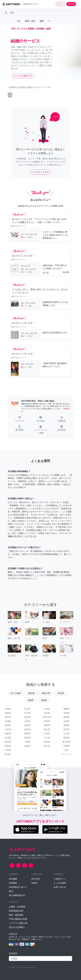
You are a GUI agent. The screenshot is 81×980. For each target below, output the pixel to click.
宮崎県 (66, 738)
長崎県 (66, 725)
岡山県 (47, 729)
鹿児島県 (66, 742)
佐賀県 (66, 721)
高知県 (66, 713)
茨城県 (8, 738)
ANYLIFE (36, 879)
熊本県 (66, 729)
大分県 (66, 734)
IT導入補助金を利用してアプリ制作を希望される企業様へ (18, 923)
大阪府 (30, 700)
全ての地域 (16, 693)
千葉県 (8, 750)
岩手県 (8, 717)
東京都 (31, 693)
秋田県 (8, 725)
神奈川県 (46, 693)
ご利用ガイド (60, 879)
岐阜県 (27, 729)
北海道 (8, 709)
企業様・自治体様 (17, 907)
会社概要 (13, 879)
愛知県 (27, 738)
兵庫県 (47, 709)
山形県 (8, 729)
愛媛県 (66, 709)
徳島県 (47, 742)
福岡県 (66, 717)
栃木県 (8, 742)
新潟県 (8, 754)
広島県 (47, 734)
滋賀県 (27, 746)
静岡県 (27, 734)
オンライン (66, 754)
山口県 (47, 738)
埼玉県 (61, 693)
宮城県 (8, 721)
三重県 (27, 742)
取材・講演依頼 (16, 915)
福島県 (8, 734)
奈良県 (47, 713)
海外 (66, 750)
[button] (19, 419)
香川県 (47, 746)
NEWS (34, 883)
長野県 (27, 725)
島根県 (47, 725)
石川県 (27, 713)
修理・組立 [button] (30, 21)
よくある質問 (60, 883)
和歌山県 (47, 717)
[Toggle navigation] (77, 4)
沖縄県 (66, 746)
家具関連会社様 (16, 911)
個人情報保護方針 (17, 895)
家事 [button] (42, 21)
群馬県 (8, 746)
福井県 (27, 717)
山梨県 (27, 721)
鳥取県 (47, 721)
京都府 (44, 700)
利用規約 (13, 883)
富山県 (27, 709)
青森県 (8, 713)
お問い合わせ (60, 887)
